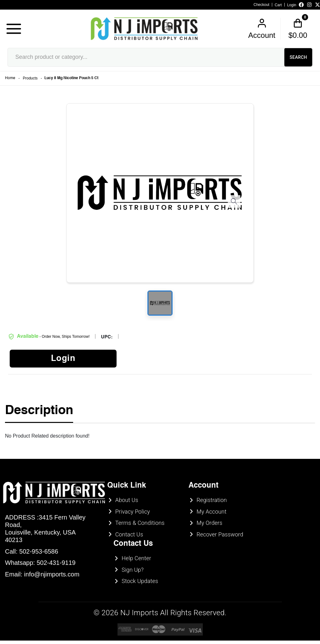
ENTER (126, 363)
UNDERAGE (194, 363)
